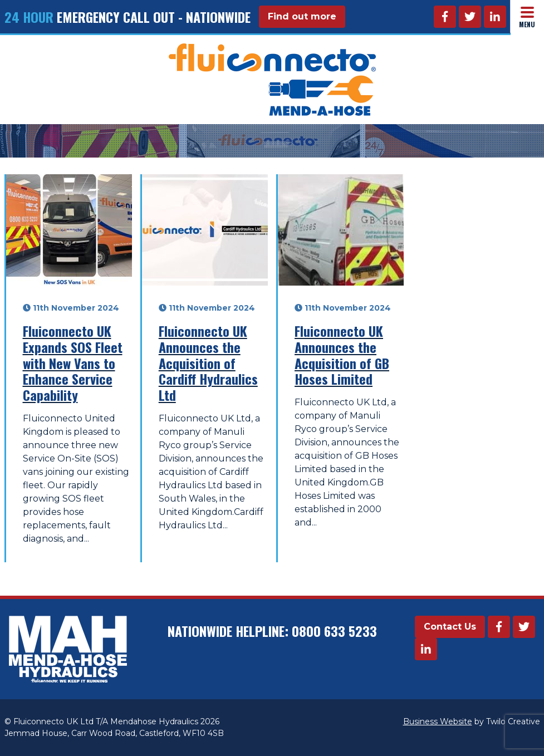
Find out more (302, 16)
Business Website (438, 721)
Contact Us (450, 627)
